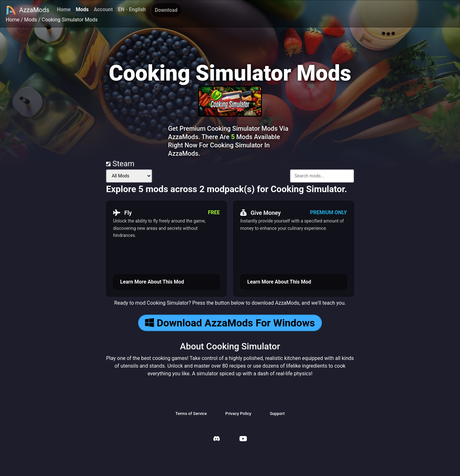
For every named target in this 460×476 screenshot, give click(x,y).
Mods (82, 9)
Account (103, 9)
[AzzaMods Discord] (217, 439)
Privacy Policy (238, 414)
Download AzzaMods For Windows (230, 323)
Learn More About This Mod (152, 282)
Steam (120, 164)
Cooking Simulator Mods (70, 20)
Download (166, 10)
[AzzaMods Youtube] (243, 439)
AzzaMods (27, 10)
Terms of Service (191, 414)
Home (64, 9)
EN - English (132, 9)
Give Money (261, 213)
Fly (123, 213)
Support (277, 414)
